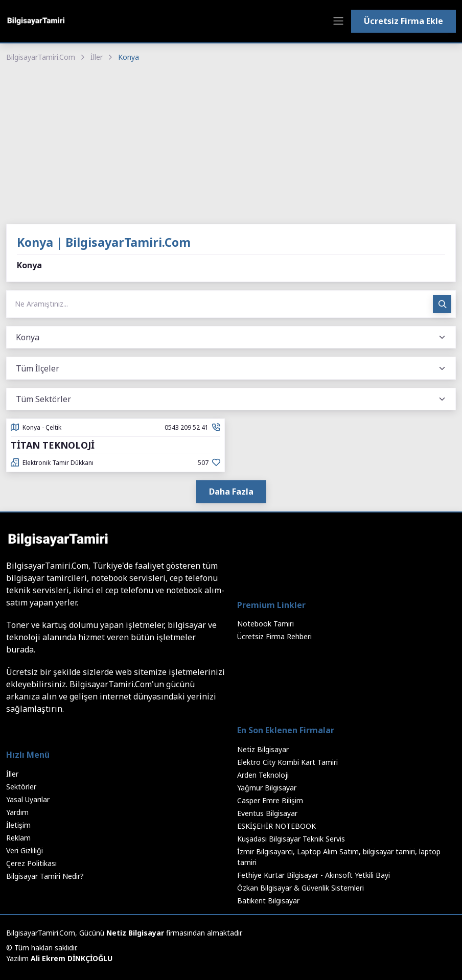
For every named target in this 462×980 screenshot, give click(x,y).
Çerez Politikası (31, 863)
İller (97, 57)
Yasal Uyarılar (28, 799)
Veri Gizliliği (25, 850)
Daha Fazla (231, 492)
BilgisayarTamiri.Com (41, 57)
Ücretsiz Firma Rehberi (274, 636)
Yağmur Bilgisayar (267, 788)
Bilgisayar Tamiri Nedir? (45, 876)
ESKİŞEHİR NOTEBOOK (276, 826)
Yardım (17, 812)
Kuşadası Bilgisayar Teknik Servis (291, 839)
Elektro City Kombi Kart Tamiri (287, 762)
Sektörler (21, 787)
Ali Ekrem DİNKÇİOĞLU (72, 958)
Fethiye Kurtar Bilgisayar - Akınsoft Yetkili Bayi (314, 875)
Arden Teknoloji (263, 775)
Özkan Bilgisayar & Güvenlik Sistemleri (301, 888)
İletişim (18, 825)
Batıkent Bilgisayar (268, 901)
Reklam (18, 838)
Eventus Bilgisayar (267, 813)
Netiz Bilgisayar (263, 749)
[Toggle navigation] (338, 21)
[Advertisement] (231, 144)
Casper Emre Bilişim (270, 800)
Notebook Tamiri (265, 624)
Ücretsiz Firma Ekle (403, 21)
